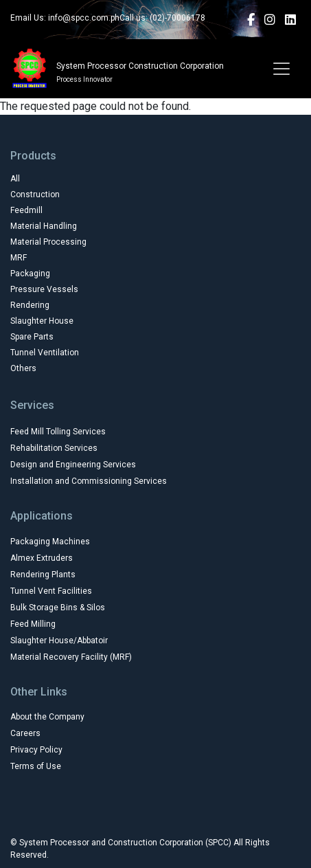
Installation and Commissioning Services (89, 481)
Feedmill (26, 210)
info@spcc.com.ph (84, 18)
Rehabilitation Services (54, 448)
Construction (35, 194)
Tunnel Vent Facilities (51, 591)
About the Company (47, 717)
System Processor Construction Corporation (140, 66)
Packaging (30, 274)
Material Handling (44, 226)
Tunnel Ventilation (45, 353)
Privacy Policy (36, 750)
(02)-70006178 (177, 18)
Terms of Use (36, 766)
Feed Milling (33, 624)
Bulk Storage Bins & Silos (58, 608)
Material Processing (48, 242)
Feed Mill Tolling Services (58, 432)
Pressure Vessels (44, 289)
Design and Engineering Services (73, 465)
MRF (19, 258)
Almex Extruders (42, 558)
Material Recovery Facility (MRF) (71, 657)
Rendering (30, 305)
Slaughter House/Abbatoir (59, 641)
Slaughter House (42, 321)
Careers (25, 733)
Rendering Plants (43, 575)
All (15, 179)
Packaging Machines (50, 542)
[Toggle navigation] (281, 69)
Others (23, 368)
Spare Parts (32, 337)
